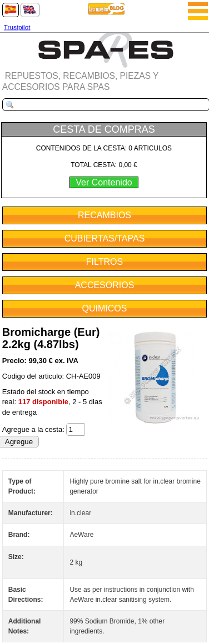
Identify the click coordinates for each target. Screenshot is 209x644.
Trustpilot (17, 27)
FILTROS (104, 262)
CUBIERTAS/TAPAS (105, 238)
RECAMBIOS (104, 215)
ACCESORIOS (105, 285)
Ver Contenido (104, 182)
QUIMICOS (105, 308)
